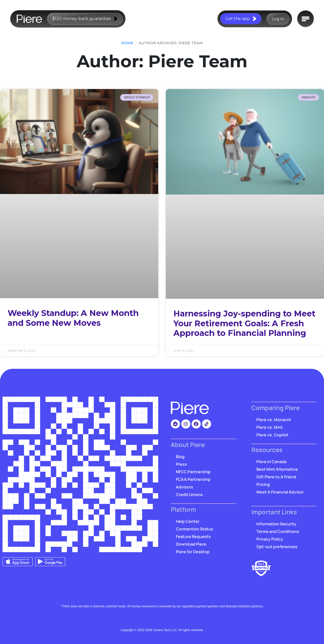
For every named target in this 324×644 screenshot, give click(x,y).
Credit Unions (189, 495)
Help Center (188, 521)
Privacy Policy (270, 539)
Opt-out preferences (277, 547)
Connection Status (195, 529)
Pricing (263, 484)
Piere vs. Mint (270, 427)
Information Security (276, 524)
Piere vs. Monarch (274, 420)
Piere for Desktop (193, 552)
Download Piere (191, 544)
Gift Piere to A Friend (276, 477)
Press (181, 464)
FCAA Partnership (193, 479)
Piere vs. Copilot (272, 435)
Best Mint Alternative (277, 469)
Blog (180, 457)
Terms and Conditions (278, 531)
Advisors (185, 487)
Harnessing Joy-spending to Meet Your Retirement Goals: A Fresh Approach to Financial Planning (244, 323)
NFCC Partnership (193, 472)
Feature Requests (193, 536)
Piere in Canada (271, 462)
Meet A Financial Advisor (280, 492)
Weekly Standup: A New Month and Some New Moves (73, 318)
